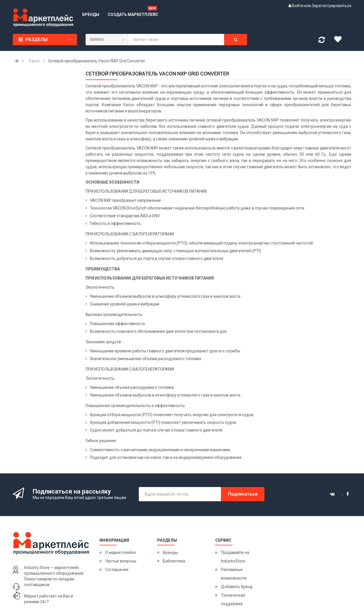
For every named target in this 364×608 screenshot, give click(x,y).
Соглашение (117, 570)
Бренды (170, 552)
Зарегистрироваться (332, 6)
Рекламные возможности (234, 574)
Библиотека (174, 561)
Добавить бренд (237, 587)
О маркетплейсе (121, 552)
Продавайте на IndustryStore (235, 557)
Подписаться (243, 494)
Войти (298, 6)
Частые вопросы (121, 561)
